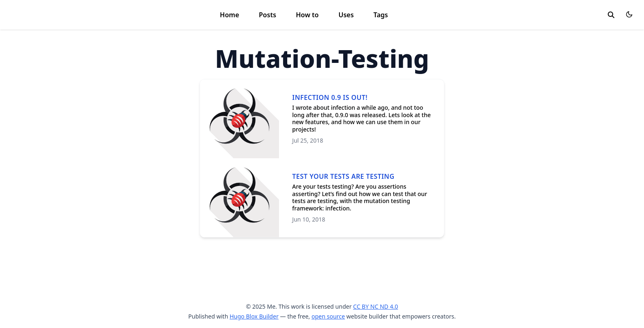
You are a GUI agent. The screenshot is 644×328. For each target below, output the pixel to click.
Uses (346, 15)
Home (229, 15)
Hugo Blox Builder (254, 316)
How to (307, 15)
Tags (381, 15)
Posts (267, 15)
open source (328, 316)
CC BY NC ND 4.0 (375, 306)
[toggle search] (611, 15)
